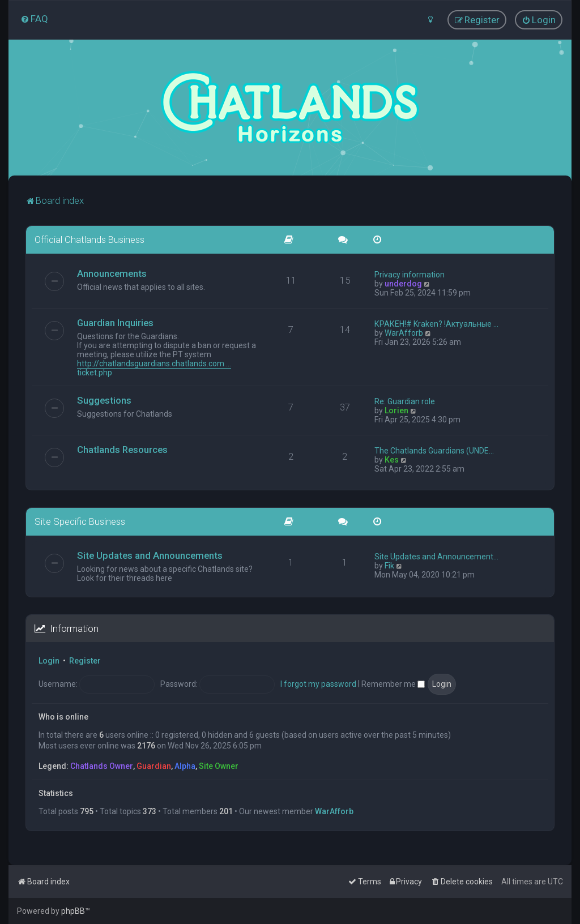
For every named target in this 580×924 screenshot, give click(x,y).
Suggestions (104, 400)
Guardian (154, 766)
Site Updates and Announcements (150, 555)
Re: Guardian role (405, 401)
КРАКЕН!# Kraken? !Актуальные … (436, 323)
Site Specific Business (80, 521)
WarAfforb (404, 332)
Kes (392, 459)
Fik (389, 565)
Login (49, 661)
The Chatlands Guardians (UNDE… (434, 450)
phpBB (73, 911)
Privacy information (410, 274)
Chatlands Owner (102, 766)
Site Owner (219, 766)
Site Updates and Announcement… (436, 556)
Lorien (396, 410)
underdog (403, 283)
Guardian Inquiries (115, 322)
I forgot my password (318, 683)
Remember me (393, 683)
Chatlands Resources (122, 449)
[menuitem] (34, 19)
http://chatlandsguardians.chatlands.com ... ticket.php (154, 367)
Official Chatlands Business (89, 239)
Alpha (185, 766)
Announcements (112, 273)
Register (85, 661)
